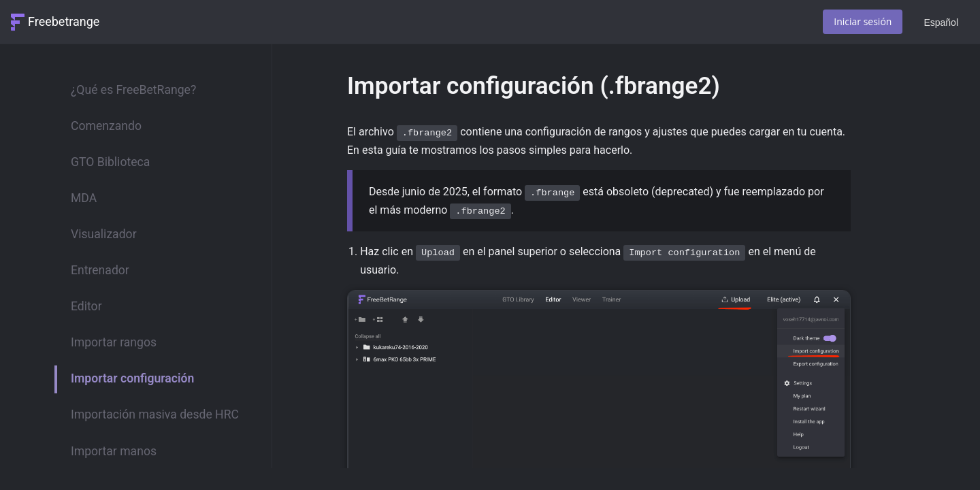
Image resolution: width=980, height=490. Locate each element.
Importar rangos (114, 342)
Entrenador (100, 270)
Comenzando (106, 126)
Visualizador (104, 234)
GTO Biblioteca (110, 162)
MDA (84, 198)
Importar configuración (132, 378)
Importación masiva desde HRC (155, 414)
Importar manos (114, 451)
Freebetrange (64, 21)
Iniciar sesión (863, 21)
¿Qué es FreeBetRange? (133, 90)
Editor (86, 306)
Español (941, 22)
